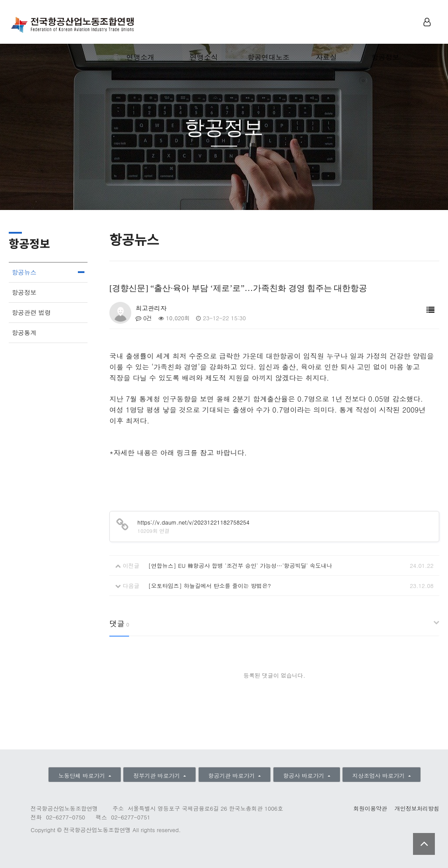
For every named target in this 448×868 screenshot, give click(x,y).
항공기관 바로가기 (233, 775)
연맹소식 (204, 57)
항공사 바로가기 (304, 775)
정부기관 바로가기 (158, 775)
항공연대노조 (269, 57)
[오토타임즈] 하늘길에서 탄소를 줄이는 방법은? (210, 586)
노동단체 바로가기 (82, 775)
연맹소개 (140, 57)
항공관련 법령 (31, 312)
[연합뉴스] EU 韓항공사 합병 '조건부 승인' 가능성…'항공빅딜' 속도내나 (240, 565)
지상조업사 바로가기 (380, 775)
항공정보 (385, 57)
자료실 (326, 57)
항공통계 (24, 332)
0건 (144, 318)
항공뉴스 (24, 272)
